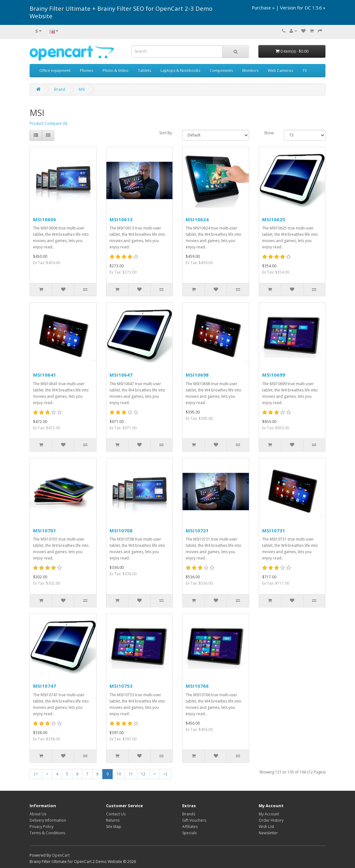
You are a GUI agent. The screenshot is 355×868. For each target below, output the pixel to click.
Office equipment (55, 70)
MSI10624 (197, 219)
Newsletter (268, 833)
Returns (113, 820)
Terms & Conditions (47, 833)
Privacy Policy (42, 827)
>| (166, 774)
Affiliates (190, 827)
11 (131, 774)
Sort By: (166, 133)
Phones (87, 70)
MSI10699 (274, 375)
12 (143, 774)
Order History (271, 820)
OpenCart (61, 855)
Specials (189, 833)
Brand (60, 89)
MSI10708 (121, 530)
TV (305, 70)
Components (221, 70)
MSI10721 (197, 530)
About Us (38, 814)
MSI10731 (274, 530)
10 (119, 774)
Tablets (144, 70)
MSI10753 (121, 686)
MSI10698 (197, 375)
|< (36, 774)
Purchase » (263, 8)
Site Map (114, 827)
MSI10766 (197, 686)
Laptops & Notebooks (180, 70)
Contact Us (116, 814)
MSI (82, 89)
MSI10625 (274, 219)
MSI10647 (121, 375)
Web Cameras (280, 70)
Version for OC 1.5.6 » (303, 8)
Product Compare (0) (48, 123)
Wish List (266, 827)
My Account (269, 814)
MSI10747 (45, 686)
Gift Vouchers (194, 820)
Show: (269, 133)
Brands (189, 814)
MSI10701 (45, 530)
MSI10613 (121, 219)
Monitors (250, 70)
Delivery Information (48, 820)
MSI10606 (45, 219)
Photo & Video (116, 70)
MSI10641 (45, 375)
